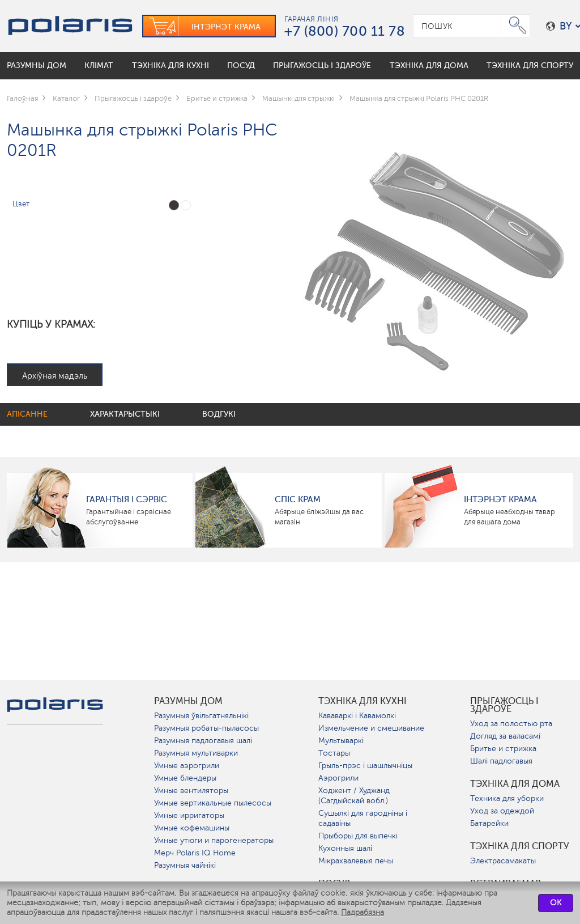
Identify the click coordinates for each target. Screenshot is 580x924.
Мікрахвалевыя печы (356, 861)
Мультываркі (341, 741)
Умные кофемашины (192, 828)
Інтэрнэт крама (500, 499)
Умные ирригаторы (189, 815)
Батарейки (489, 823)
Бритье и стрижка (503, 749)
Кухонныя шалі (345, 848)
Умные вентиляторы (191, 791)
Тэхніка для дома (515, 784)
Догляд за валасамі (505, 736)
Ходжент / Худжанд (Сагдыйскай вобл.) (354, 796)
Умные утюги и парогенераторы (214, 840)
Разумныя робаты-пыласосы (206, 728)
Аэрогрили (338, 778)
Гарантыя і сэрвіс (127, 499)
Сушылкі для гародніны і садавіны (363, 818)
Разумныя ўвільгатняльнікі (201, 716)
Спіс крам (298, 499)
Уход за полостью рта (511, 724)
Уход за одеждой (502, 811)
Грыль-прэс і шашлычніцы (365, 766)
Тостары (334, 753)
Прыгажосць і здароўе (504, 705)
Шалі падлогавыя (501, 761)
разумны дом (188, 701)
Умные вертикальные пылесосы (213, 803)
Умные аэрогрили (187, 766)
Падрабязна (362, 912)
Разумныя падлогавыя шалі (203, 741)
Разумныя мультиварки (196, 753)
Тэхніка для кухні (362, 701)
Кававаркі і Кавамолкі (357, 716)
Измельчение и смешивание (371, 728)
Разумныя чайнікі (185, 865)
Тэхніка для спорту (520, 846)
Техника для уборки (507, 798)
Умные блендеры (185, 778)
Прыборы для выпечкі (358, 836)
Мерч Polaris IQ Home (195, 853)
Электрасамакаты (503, 861)
